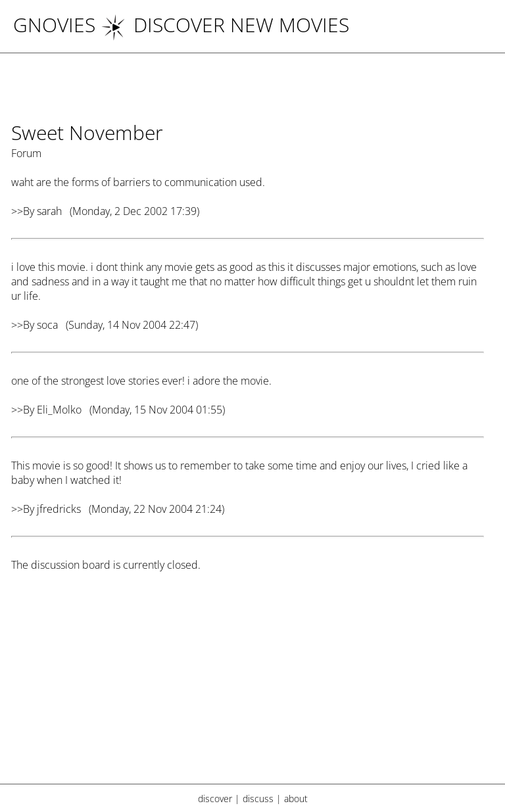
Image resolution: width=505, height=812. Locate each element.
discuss (258, 799)
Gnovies (54, 25)
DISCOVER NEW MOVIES (225, 25)
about (296, 799)
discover (215, 799)
